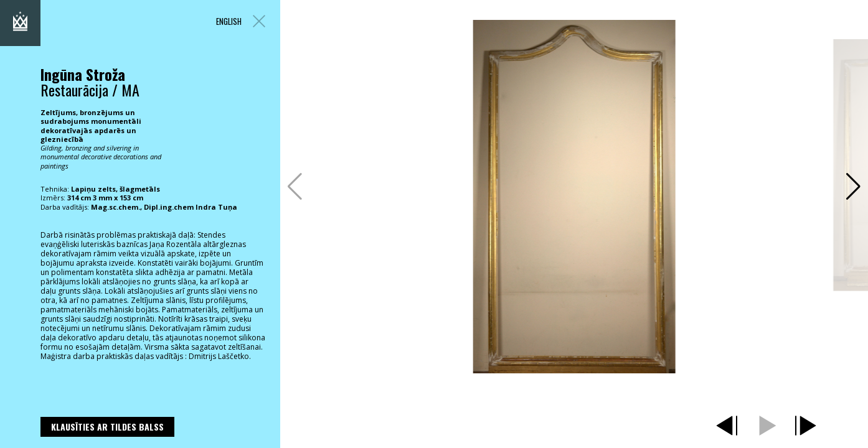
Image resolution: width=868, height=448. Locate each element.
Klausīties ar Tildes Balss (107, 427)
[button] (853, 187)
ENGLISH (229, 21)
